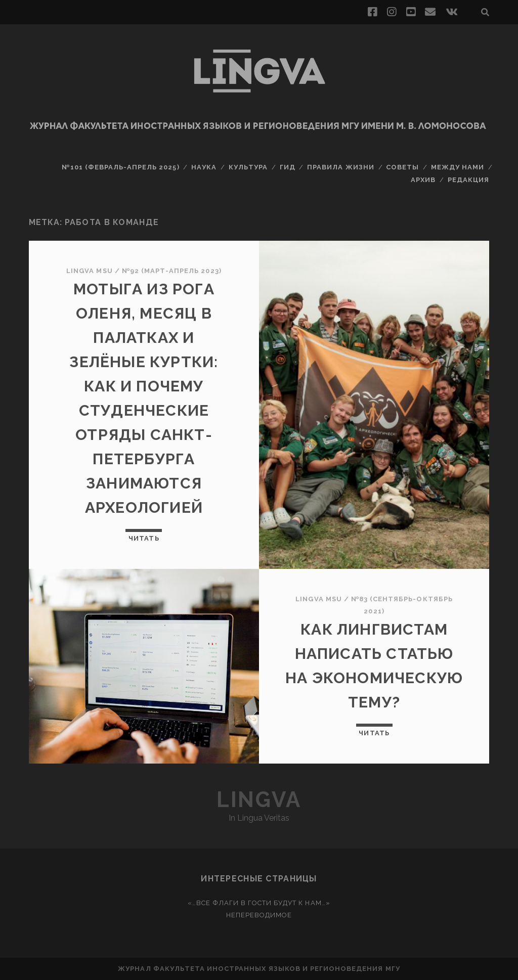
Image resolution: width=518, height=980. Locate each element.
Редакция (468, 180)
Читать (144, 538)
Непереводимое (259, 915)
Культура (248, 167)
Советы (402, 167)
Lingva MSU (89, 271)
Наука (204, 167)
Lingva (259, 800)
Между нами (458, 167)
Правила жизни (341, 167)
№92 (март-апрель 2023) (172, 271)
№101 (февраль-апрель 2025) (120, 167)
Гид (288, 167)
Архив (423, 180)
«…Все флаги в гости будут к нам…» (259, 903)
